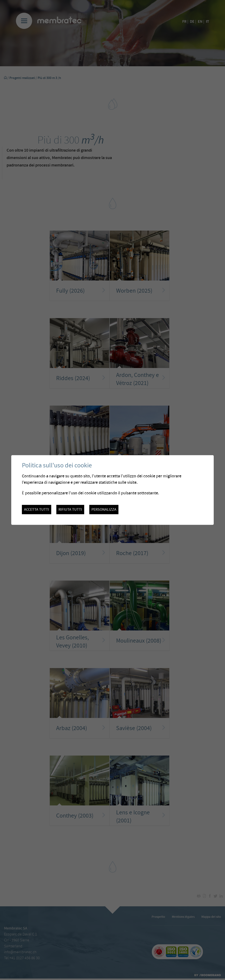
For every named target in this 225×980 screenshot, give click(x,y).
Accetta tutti (37, 510)
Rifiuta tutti (70, 510)
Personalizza (104, 510)
